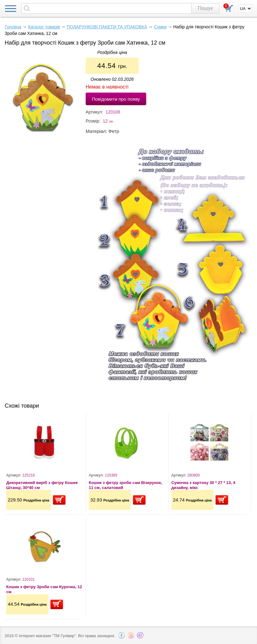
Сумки (160, 27)
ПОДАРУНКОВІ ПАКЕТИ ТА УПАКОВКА (107, 27)
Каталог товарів (44, 27)
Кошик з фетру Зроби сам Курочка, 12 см (44, 589)
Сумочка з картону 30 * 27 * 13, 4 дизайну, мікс (203, 485)
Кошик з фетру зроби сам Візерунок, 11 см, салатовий (125, 485)
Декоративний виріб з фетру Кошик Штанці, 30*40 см (42, 485)
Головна (13, 27)
